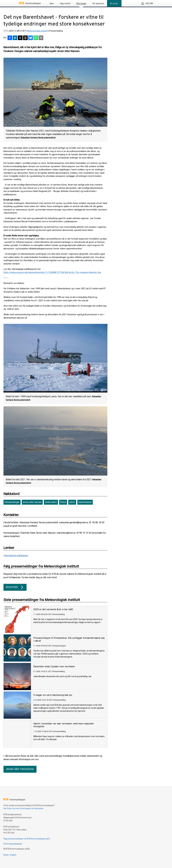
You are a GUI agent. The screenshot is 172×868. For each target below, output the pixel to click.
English (13, 855)
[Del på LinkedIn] (15, 38)
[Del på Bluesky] (31, 38)
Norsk (6, 855)
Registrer (15, 587)
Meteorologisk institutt (38, 31)
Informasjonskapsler (13, 844)
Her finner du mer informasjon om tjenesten (23, 808)
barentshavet (85, 502)
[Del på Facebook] (10, 38)
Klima (63, 502)
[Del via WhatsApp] (36, 38)
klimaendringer (12, 502)
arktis (72, 502)
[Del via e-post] (41, 38)
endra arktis (51, 502)
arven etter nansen (32, 502)
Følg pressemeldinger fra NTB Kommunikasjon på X (27, 839)
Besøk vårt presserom (20, 769)
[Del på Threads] (25, 38)
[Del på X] (20, 38)
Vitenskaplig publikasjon (16, 555)
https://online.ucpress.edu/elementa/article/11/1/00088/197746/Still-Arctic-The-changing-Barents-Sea (52, 272)
